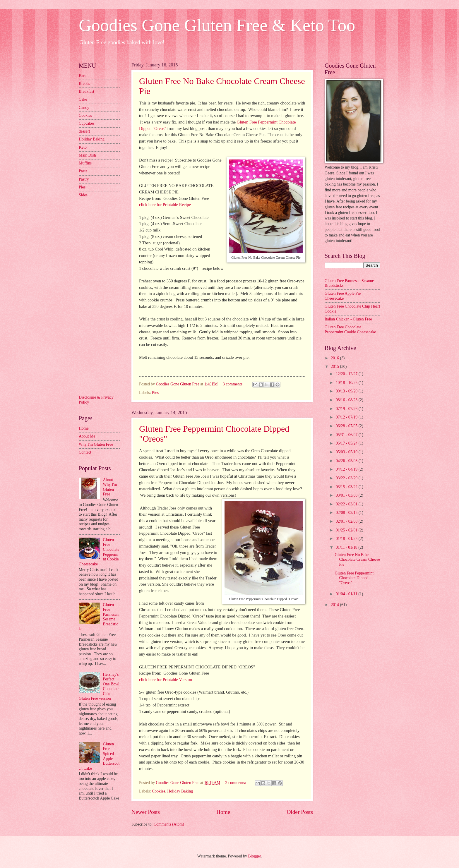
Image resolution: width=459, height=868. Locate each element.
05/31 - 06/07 (347, 435)
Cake (83, 99)
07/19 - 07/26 (347, 409)
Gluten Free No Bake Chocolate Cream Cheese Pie (357, 560)
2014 (335, 605)
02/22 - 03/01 (347, 504)
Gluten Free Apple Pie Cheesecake (343, 296)
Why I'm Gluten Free (96, 444)
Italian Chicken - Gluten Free (348, 319)
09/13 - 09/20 (347, 391)
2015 (335, 367)
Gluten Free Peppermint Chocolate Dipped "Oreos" (354, 578)
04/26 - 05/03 (347, 461)
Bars (82, 76)
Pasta (83, 171)
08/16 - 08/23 (347, 400)
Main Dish (87, 155)
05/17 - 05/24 (347, 443)
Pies (155, 393)
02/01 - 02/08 (347, 521)
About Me (87, 436)
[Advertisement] (102, 296)
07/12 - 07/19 (347, 417)
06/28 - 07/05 (347, 426)
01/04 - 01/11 (347, 594)
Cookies (159, 791)
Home (223, 812)
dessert (84, 131)
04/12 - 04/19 (347, 469)
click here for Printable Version (166, 680)
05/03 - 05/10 (347, 452)
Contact (85, 452)
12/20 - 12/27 (347, 374)
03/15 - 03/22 (347, 487)
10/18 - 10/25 (347, 383)
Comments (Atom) (169, 824)
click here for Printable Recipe (165, 205)
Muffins (85, 163)
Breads (84, 84)
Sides (83, 195)
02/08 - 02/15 (347, 513)
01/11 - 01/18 (347, 547)
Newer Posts (146, 812)
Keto (83, 147)
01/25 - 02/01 (347, 530)
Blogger (254, 856)
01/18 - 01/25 (347, 539)
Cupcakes (87, 123)
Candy (84, 108)
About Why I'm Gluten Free (110, 487)
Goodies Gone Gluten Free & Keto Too (217, 25)
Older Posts (300, 812)
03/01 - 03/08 (347, 495)
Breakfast (87, 91)
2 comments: (236, 783)
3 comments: (234, 384)
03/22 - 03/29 (347, 478)
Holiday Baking (180, 791)
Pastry (84, 179)
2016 (335, 358)
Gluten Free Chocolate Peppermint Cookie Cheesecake (350, 330)
